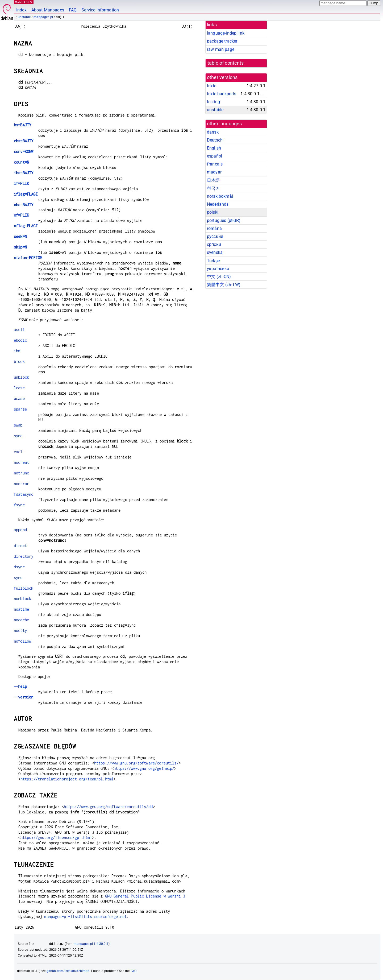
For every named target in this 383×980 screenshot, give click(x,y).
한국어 (213, 188)
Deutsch (215, 140)
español (215, 156)
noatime (21, 609)
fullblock (24, 588)
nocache (21, 620)
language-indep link (226, 33)
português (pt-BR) (224, 220)
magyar (214, 172)
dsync (19, 567)
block (19, 361)
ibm (17, 351)
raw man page (221, 49)
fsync (19, 505)
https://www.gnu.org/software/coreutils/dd (108, 807)
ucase (19, 398)
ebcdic (20, 340)
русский (215, 236)
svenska (215, 252)
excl (18, 452)
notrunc (21, 473)
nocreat (21, 462)
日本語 (213, 180)
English (214, 148)
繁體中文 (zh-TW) (224, 285)
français (215, 164)
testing (213, 102)
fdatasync (24, 494)
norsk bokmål (220, 196)
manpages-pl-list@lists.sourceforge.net (85, 917)
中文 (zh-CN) (219, 277)
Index (21, 10)
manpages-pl (43, 17)
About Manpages (48, 10)
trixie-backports (222, 94)
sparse (20, 409)
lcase (19, 388)
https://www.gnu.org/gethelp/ (144, 768)
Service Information (100, 10)
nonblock (22, 599)
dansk (213, 132)
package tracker (222, 41)
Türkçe (213, 261)
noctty (20, 630)
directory (24, 556)
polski (213, 212)
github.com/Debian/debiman (68, 971)
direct (20, 546)
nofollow (22, 641)
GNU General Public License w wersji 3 (145, 896)
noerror (21, 484)
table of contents (226, 63)
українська (218, 269)
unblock (21, 377)
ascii (19, 330)
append (20, 530)
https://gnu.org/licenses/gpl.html (56, 838)
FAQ (73, 10)
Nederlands (218, 204)
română (214, 228)
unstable (24, 17)
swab (18, 425)
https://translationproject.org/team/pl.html (67, 779)
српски (214, 244)
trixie (212, 86)
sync (18, 436)
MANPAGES (24, 2)
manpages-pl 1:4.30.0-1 (91, 944)
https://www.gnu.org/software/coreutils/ (136, 763)
